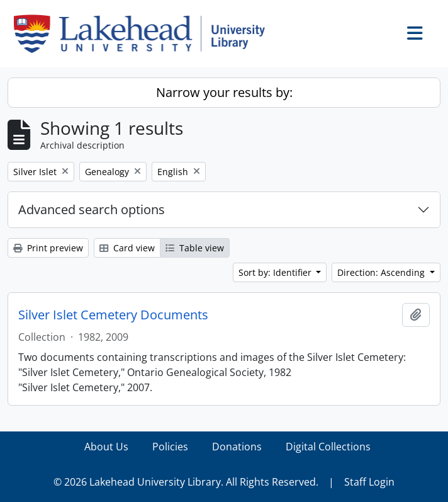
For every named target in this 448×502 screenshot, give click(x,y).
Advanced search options (92, 209)
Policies (170, 447)
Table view (195, 248)
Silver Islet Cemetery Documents (113, 315)
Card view (127, 248)
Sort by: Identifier (276, 272)
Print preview (48, 248)
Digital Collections (328, 447)
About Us (106, 447)
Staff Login (369, 482)
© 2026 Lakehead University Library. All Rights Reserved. (186, 482)
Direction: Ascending (382, 272)
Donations (237, 447)
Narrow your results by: (224, 92)
